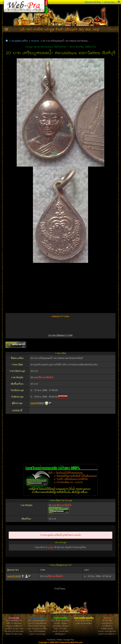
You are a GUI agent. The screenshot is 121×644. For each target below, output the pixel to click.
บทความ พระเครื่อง (84, 623)
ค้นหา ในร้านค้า (60, 629)
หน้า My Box (107, 620)
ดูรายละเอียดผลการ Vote (61, 335)
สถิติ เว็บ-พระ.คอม (14, 623)
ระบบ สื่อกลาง (107, 626)
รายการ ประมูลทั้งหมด (37, 623)
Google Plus (69, 640)
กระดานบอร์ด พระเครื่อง (84, 618)
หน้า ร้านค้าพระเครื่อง (60, 620)
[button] (119, 2)
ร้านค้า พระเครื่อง (60, 618)
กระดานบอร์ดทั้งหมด (84, 620)
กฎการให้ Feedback (37, 631)
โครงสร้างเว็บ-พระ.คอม (14, 631)
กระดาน (35, 41)
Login (51, 547)
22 (19, 576)
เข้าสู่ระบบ (109, 2)
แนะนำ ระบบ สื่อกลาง (107, 634)
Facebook (51, 640)
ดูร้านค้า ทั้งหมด (60, 623)
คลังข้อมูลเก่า (60, 634)
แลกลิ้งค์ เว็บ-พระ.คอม (14, 629)
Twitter (59, 640)
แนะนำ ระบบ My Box (107, 631)
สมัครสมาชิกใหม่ (93, 2)
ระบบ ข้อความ (107, 623)
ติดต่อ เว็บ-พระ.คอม (14, 634)
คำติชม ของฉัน (107, 629)
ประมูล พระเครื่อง (37, 618)
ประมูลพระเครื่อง (19, 41)
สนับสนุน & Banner (14, 626)
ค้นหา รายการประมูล (37, 626)
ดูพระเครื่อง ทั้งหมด (60, 626)
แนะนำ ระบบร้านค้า (60, 631)
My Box (107, 618)
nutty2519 (12, 576)
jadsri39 (34, 403)
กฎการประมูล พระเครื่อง (37, 629)
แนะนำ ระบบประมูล (37, 634)
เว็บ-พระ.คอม (14, 618)
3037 (41, 403)
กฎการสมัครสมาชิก (14, 620)
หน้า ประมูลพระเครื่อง (37, 620)
